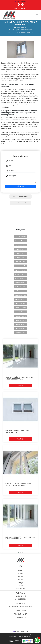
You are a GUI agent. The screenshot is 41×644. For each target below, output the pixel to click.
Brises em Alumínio (21, 241)
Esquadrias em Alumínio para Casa (21, 262)
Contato (21, 586)
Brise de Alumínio (21, 237)
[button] (18, 552)
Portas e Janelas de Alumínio (21, 316)
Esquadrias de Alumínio (21, 249)
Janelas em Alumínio (21, 287)
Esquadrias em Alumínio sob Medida (21, 266)
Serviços (21, 583)
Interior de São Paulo (20, 197)
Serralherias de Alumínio (21, 333)
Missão (20, 580)
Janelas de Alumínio (21, 283)
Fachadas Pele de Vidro (21, 274)
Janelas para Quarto (21, 295)
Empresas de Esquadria (21, 245)
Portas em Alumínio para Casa (21, 329)
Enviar (21, 187)
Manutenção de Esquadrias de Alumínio (21, 299)
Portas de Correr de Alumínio (21, 312)
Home (21, 574)
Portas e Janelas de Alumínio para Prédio (21, 320)
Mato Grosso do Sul (20, 203)
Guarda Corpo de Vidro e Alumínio (21, 278)
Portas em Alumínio (21, 324)
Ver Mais (20, 386)
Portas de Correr (20, 308)
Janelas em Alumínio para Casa (21, 291)
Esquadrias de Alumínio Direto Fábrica (21, 253)
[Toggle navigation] (37, 15)
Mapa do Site (21, 589)
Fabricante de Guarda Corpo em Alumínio (21, 270)
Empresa (21, 577)
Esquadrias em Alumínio (21, 257)
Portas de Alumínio (20, 303)
